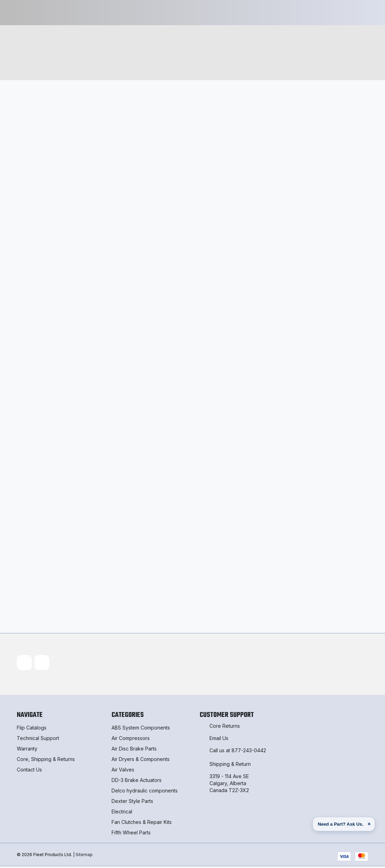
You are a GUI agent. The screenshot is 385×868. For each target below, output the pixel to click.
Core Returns (225, 728)
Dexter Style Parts (132, 803)
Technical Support (38, 740)
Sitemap (84, 856)
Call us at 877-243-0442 (238, 752)
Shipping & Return (230, 766)
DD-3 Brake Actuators (137, 782)
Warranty (27, 750)
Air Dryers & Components (141, 761)
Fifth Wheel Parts (131, 834)
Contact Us (29, 771)
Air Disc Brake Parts (134, 750)
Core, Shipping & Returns (46, 761)
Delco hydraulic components (145, 792)
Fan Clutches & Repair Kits (142, 824)
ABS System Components (141, 729)
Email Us (219, 740)
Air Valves (123, 771)
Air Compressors (131, 740)
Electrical (122, 813)
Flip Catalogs (32, 729)
